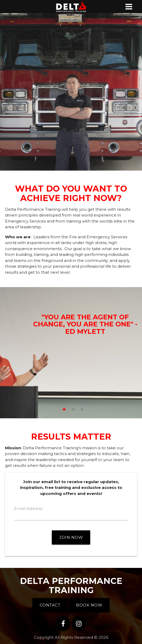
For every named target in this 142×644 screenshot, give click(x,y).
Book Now (89, 605)
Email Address (28, 508)
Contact (50, 605)
